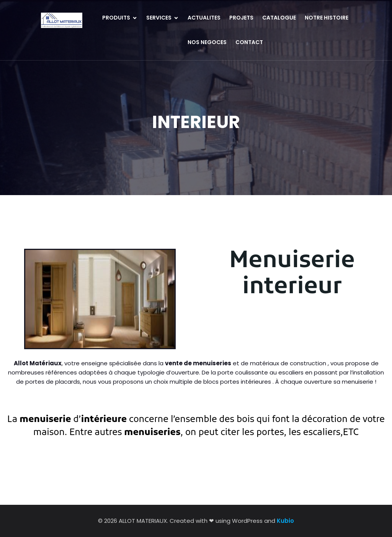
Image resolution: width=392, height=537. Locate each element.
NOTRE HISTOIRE (327, 18)
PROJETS (241, 18)
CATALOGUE (279, 18)
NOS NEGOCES (207, 42)
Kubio (285, 521)
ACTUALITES (204, 18)
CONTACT (249, 42)
